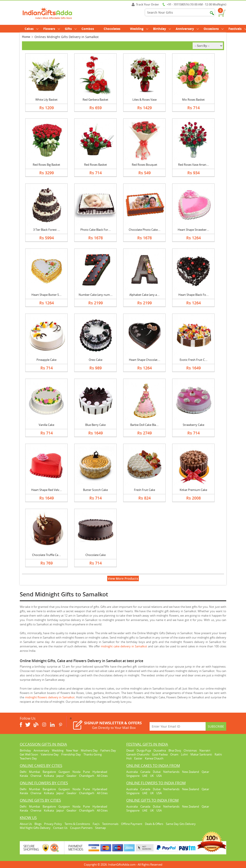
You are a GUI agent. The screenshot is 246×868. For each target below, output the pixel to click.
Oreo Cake (96, 360)
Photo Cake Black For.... (96, 230)
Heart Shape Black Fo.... (194, 295)
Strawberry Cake (194, 425)
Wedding (139, 29)
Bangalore (49, 772)
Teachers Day (28, 758)
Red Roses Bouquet (145, 165)
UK (152, 776)
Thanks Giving (93, 754)
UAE (145, 776)
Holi (129, 758)
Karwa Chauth (154, 758)
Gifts (71, 29)
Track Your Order (145, 4)
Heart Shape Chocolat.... (145, 360)
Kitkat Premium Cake (193, 490)
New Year (72, 750)
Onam (174, 754)
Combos (88, 29)
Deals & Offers (154, 824)
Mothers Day (89, 750)
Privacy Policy (53, 824)
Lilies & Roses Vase (145, 100)
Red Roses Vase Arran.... (194, 165)
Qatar (205, 772)
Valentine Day (50, 754)
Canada (145, 772)
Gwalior (71, 776)
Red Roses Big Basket (46, 165)
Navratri (205, 750)
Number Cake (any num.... (96, 295)
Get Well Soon (29, 754)
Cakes (32, 29)
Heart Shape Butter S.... (46, 295)
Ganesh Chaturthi (138, 754)
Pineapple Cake (46, 360)
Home (26, 37)
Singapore (133, 776)
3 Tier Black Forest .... (47, 230)
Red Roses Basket (96, 165)
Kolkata (49, 776)
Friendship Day (71, 754)
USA (159, 776)
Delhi (23, 772)
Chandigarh (87, 776)
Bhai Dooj (175, 750)
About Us (26, 824)
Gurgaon (64, 772)
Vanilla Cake (46, 425)
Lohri (184, 754)
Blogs (38, 824)
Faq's (96, 824)
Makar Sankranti (201, 754)
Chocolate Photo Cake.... (145, 230)
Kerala (24, 776)
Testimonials (110, 824)
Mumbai (34, 772)
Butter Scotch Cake (95, 490)
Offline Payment (132, 824)
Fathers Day (108, 750)
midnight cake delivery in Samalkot (124, 646)
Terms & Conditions (77, 824)
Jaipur (60, 776)
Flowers (52, 29)
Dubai (157, 772)
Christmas (190, 750)
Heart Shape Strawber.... (193, 230)
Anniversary (187, 29)
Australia (132, 772)
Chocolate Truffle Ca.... (46, 555)
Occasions (214, 29)
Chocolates (112, 29)
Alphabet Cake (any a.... (144, 295)
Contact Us (60, 828)
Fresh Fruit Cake (145, 490)
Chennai (36, 776)
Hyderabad (100, 772)
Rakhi (218, 754)
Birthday (162, 29)
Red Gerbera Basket (95, 100)
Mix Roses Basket (193, 100)
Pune (86, 772)
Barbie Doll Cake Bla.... (144, 425)
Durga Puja (144, 750)
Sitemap (100, 828)
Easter (138, 758)
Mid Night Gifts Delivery (35, 828)
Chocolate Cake (96, 555)
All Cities (102, 776)
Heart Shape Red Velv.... (46, 490)
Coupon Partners (81, 828)
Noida (76, 772)
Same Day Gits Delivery (181, 824)
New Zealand (191, 772)
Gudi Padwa (160, 754)
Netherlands (171, 772)
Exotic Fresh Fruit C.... (194, 360)
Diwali (130, 750)
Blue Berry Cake (95, 425)
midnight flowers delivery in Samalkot (50, 697)
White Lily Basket (46, 100)
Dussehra (160, 750)
